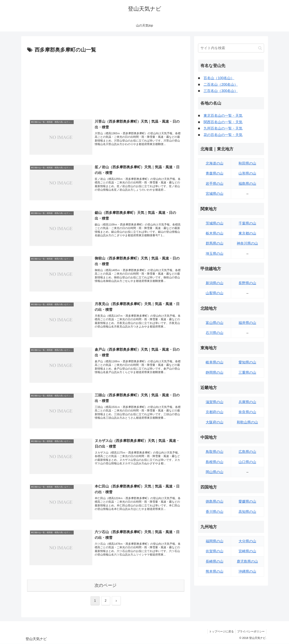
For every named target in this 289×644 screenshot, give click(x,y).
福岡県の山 (215, 541)
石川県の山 (215, 333)
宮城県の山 (215, 194)
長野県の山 (247, 283)
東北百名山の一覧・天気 (223, 116)
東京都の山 (247, 233)
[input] (231, 48)
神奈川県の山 (247, 243)
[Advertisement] (106, 84)
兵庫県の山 (247, 402)
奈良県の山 (247, 412)
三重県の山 (247, 373)
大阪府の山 (215, 422)
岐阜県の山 (215, 362)
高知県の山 (247, 512)
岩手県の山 (215, 184)
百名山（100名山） (219, 78)
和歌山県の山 (247, 422)
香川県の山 (215, 512)
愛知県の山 (247, 362)
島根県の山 (215, 462)
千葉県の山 (247, 223)
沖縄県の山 (247, 571)
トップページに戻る (220, 632)
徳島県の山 (215, 501)
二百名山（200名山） (221, 85)
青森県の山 (215, 173)
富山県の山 (215, 323)
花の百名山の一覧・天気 (223, 135)
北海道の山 (215, 163)
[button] (260, 48)
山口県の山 (247, 462)
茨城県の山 (215, 223)
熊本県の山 (215, 571)
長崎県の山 (215, 561)
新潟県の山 (215, 283)
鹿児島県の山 (247, 561)
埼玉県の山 (215, 254)
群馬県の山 (215, 243)
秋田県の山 (247, 163)
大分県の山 (247, 541)
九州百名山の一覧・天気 (223, 128)
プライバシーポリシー (250, 632)
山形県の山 (247, 173)
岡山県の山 (215, 472)
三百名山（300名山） (221, 91)
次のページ (106, 586)
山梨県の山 (215, 293)
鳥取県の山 (215, 452)
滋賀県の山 (215, 402)
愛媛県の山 (247, 501)
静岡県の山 (215, 373)
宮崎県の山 (247, 551)
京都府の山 (215, 412)
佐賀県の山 (215, 551)
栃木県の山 (215, 233)
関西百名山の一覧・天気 (223, 122)
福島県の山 (247, 184)
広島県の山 (247, 452)
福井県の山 (247, 323)
